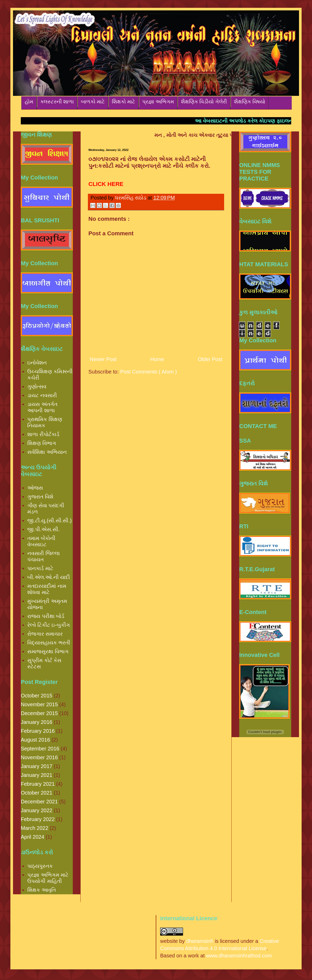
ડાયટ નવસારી (42, 395)
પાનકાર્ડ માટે (40, 568)
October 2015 (37, 696)
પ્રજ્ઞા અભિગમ (158, 102)
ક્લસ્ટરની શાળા (57, 102)
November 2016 (39, 757)
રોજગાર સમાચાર (45, 634)
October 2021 (37, 793)
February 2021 (38, 784)
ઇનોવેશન (37, 363)
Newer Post (103, 359)
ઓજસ (35, 488)
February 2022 (38, 819)
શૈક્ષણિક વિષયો (250, 102)
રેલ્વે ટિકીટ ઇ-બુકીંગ (49, 625)
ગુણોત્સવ (37, 386)
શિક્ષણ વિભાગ (42, 443)
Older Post (210, 359)
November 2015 (39, 704)
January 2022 (37, 810)
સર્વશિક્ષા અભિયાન (47, 452)
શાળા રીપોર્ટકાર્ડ (43, 434)
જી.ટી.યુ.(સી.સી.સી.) (50, 521)
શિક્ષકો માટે (123, 102)
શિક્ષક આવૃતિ (42, 890)
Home (157, 359)
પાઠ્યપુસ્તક (40, 866)
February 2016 (38, 731)
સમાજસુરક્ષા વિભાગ (48, 651)
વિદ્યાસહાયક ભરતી (49, 643)
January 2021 (37, 775)
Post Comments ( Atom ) (148, 372)
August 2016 (35, 740)
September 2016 (40, 749)
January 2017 (37, 766)
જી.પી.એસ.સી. (43, 529)
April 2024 (32, 837)
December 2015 (39, 713)
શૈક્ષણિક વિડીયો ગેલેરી (204, 102)
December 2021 (39, 802)
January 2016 (37, 722)
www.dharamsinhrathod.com (239, 956)
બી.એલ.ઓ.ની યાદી (49, 577)
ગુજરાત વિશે (40, 497)
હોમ (29, 102)
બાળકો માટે (93, 102)
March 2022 (35, 828)
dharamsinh (200, 941)
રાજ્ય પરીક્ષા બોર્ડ (46, 616)
